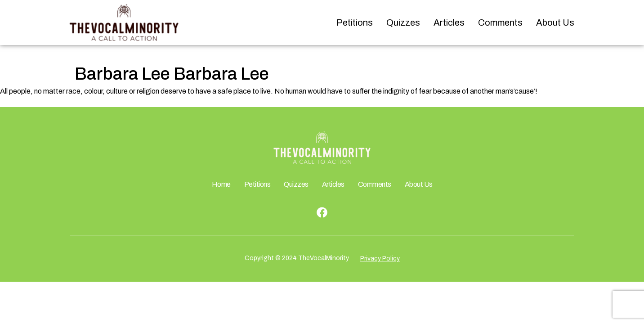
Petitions (355, 22)
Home (221, 184)
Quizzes (403, 22)
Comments (500, 22)
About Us (555, 22)
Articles (449, 22)
